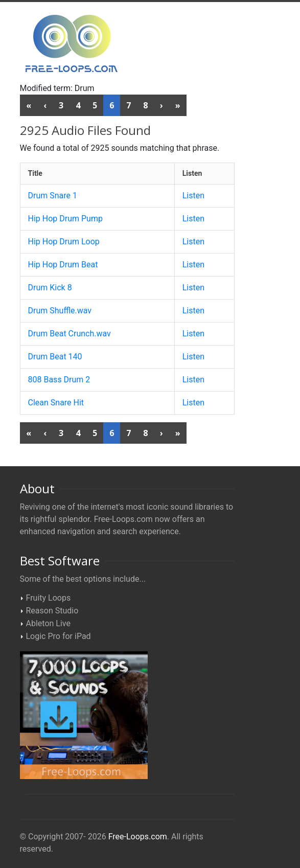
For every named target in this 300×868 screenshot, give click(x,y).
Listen (193, 196)
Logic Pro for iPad (59, 636)
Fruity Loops (49, 598)
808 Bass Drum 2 (59, 380)
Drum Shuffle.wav (60, 311)
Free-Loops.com (138, 837)
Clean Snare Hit (56, 403)
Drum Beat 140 (55, 357)
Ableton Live (48, 623)
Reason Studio (52, 611)
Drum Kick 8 (50, 288)
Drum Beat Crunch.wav (70, 334)
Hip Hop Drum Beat (63, 265)
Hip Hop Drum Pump (65, 219)
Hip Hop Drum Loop (64, 242)
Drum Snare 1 (53, 196)
